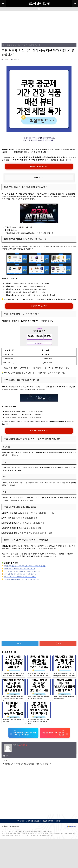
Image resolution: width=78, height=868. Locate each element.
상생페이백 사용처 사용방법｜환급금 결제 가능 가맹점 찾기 (23, 580)
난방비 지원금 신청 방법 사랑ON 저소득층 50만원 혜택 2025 (23, 572)
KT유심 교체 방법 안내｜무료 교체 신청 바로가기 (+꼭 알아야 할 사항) (26, 566)
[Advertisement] (39, 28)
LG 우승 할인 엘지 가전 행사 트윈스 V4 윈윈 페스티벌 (21, 574)
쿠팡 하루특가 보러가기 (39, 306)
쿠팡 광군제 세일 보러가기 (39, 167)
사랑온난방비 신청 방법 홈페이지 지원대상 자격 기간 (21, 569)
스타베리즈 (7, 59)
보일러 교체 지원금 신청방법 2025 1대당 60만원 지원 (21, 577)
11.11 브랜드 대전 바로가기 (39, 431)
